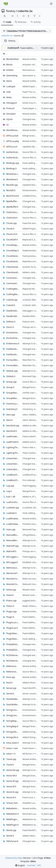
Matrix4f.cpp (12, 546)
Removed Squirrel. (31, 376)
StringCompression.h (13, 715)
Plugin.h (10, 617)
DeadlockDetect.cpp (13, 311)
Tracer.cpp (11, 759)
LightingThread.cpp (13, 447)
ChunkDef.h (12, 240)
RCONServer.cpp (13, 655)
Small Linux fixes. (31, 103)
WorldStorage (13, 130)
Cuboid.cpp (12, 300)
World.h (10, 836)
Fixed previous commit (33, 256)
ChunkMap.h (13, 250)
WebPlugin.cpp (13, 819)
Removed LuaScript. (32, 814)
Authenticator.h (13, 158)
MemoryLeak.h (13, 568)
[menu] (20, 865)
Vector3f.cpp (12, 781)
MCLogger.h (12, 562)
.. (5, 54)
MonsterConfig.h (13, 584)
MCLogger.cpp (13, 557)
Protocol (10, 108)
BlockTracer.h (13, 196)
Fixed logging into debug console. (39, 486)
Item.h (9, 420)
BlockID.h (11, 190)
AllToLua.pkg (13, 141)
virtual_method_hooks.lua (13, 803)
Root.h (9, 683)
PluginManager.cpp (13, 633)
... (37, 48)
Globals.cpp (12, 371)
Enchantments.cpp (13, 333)
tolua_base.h (12, 743)
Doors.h (10, 327)
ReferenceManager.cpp (13, 666)
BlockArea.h (12, 179)
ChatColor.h (12, 218)
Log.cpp (10, 486)
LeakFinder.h (12, 442)
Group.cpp (11, 382)
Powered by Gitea (14, 858)
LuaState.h (11, 513)
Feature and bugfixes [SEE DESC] (38, 322)
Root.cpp (11, 677)
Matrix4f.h (11, 551)
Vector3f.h (11, 786)
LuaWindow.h (13, 524)
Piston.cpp (11, 601)
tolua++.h (11, 754)
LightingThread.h (13, 453)
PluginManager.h (13, 639)
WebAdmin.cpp (13, 808)
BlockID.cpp (12, 185)
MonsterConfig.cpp (13, 579)
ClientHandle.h (13, 272)
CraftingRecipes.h (13, 294)
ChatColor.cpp (13, 212)
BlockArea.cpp (13, 174)
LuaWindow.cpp (13, 518)
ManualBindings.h (13, 540)
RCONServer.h (13, 661)
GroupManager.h (13, 398)
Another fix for (30, 267)
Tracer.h (10, 765)
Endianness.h (13, 343)
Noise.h (10, 595)
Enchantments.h (13, 338)
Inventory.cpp (13, 404)
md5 (9, 92)
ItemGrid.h (12, 431)
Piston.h (10, 606)
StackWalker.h (13, 704)
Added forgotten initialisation (37, 229)
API (39, 865)
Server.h (10, 693)
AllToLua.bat (12, 136)
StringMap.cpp (13, 721)
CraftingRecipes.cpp (13, 289)
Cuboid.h (11, 305)
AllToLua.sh (12, 147)
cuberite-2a (25, 11)
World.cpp (11, 830)
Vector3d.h (12, 776)
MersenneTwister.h (13, 573)
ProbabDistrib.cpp (13, 644)
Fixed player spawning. (34, 108)
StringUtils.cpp (13, 732)
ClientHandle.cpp (13, 267)
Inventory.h (12, 409)
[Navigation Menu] (52, 4)
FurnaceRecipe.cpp (13, 360)
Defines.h (11, 322)
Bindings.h (11, 168)
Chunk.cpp (11, 223)
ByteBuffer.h (12, 207)
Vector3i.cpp (12, 792)
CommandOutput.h (13, 283)
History (10, 41)
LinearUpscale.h (13, 469)
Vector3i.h (11, 797)
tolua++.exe (12, 748)
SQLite (9, 119)
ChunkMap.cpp (13, 245)
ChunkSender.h (13, 261)
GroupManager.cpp (13, 393)
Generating (12, 75)
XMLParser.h (12, 841)
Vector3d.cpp (13, 770)
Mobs (9, 97)
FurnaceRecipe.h (13, 365)
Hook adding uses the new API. (38, 163)
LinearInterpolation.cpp (13, 458)
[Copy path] (23, 36)
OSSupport (12, 103)
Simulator (11, 114)
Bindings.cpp (13, 163)
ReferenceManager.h (13, 672)
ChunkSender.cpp (13, 256)
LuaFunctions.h (13, 502)
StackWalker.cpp (13, 699)
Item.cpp (11, 415)
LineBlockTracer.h (13, 480)
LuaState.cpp (13, 508)
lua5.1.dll (11, 497)
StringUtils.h (12, 737)
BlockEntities (13, 59)
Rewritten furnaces (32, 360)
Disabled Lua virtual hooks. (36, 803)
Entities (10, 70)
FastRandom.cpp (13, 349)
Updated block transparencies (37, 185)
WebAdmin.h (13, 814)
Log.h (9, 491)
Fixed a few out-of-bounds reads (38, 447)
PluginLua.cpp (13, 622)
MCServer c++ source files (35, 754)
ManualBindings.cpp (13, 535)
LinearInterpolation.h (13, 464)
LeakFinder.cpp (13, 436)
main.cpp (11, 529)
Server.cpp (11, 688)
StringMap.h (12, 726)
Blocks (9, 65)
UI (7, 125)
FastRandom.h (13, 354)
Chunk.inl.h (12, 234)
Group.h (10, 387)
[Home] (6, 4)
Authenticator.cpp (13, 152)
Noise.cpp (11, 590)
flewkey (11, 11)
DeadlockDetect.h (13, 316)
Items (9, 81)
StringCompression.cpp (13, 710)
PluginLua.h (12, 628)
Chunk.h (10, 229)
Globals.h (11, 376)
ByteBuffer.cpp (13, 201)
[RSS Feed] (5, 16)
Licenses (31, 865)
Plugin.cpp (11, 611)
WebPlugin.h (12, 825)
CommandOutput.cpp (13, 278)
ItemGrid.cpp (13, 426)
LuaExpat (11, 86)
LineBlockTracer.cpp (13, 475)
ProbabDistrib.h (13, 650)
